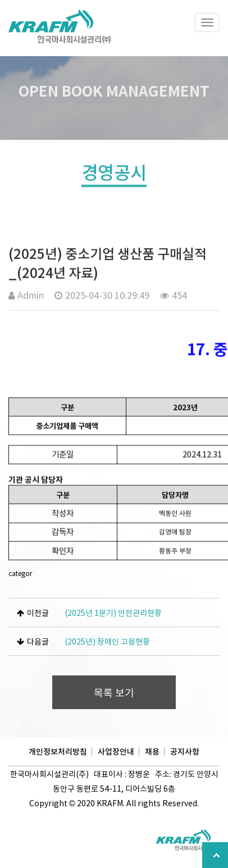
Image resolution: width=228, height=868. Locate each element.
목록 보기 (114, 693)
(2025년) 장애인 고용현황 (107, 641)
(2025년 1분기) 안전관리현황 (113, 613)
